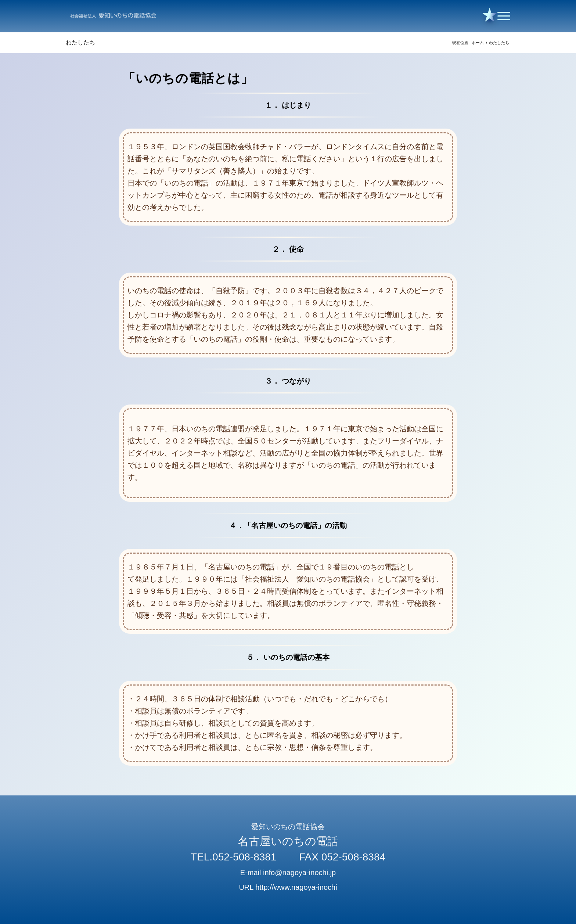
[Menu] (501, 16)
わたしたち (80, 42)
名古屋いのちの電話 (288, 841)
